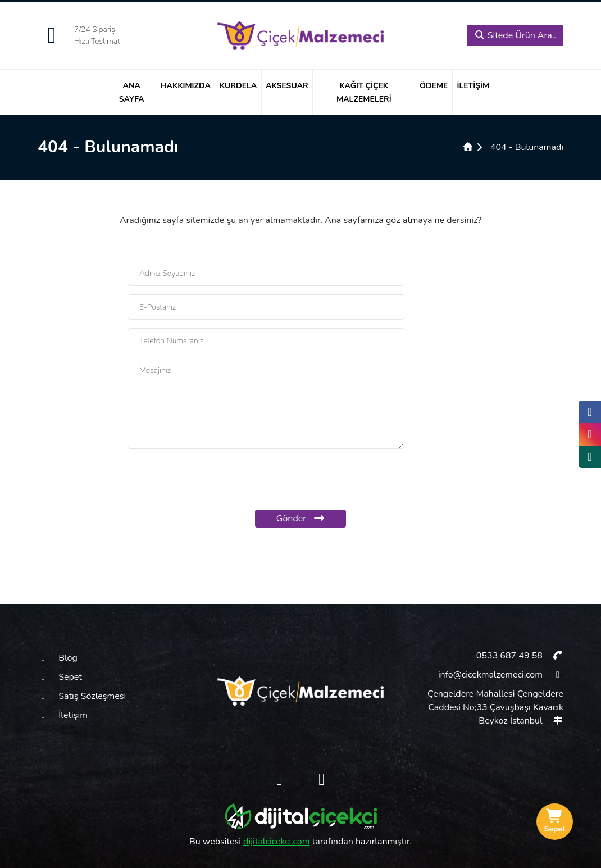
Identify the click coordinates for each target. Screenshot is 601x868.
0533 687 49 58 (519, 656)
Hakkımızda (186, 86)
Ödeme (434, 86)
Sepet (60, 677)
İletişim (473, 86)
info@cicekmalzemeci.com (501, 675)
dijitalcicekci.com (276, 842)
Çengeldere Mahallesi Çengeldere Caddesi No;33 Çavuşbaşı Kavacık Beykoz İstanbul (495, 707)
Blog (58, 658)
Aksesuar (287, 86)
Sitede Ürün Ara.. (515, 35)
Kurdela (238, 86)
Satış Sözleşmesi (82, 696)
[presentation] (300, 479)
